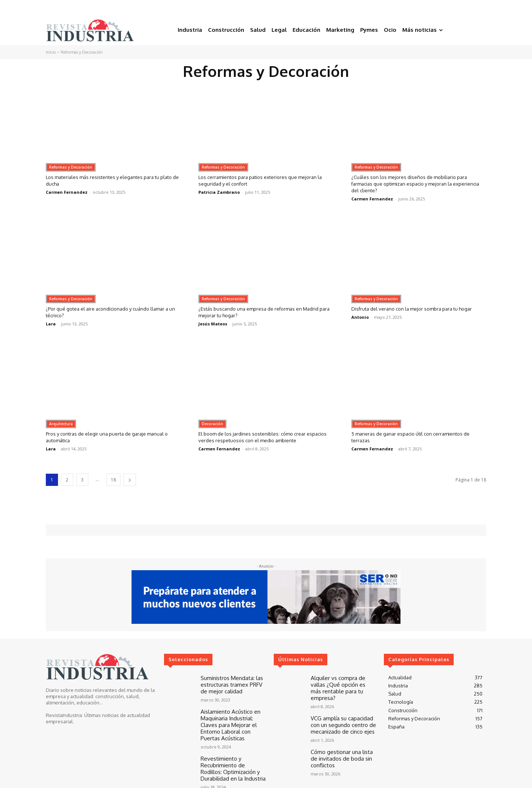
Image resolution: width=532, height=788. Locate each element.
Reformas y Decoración (71, 167)
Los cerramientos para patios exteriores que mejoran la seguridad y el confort (265, 180)
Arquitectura (61, 424)
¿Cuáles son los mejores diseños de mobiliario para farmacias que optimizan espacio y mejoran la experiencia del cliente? (415, 184)
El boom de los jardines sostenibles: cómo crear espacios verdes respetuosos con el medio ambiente (265, 437)
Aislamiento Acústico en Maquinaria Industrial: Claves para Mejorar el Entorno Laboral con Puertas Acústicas (233, 718)
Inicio (51, 52)
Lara (51, 324)
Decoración (212, 424)
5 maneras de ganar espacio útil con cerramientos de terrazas (418, 437)
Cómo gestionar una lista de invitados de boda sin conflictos (342, 747)
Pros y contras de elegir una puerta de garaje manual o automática (112, 437)
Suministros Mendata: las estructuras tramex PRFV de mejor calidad (231, 683)
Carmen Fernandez (67, 192)
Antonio (360, 324)
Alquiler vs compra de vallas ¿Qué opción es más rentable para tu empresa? (344, 683)
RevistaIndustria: (64, 715)
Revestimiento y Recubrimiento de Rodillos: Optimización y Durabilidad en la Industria (231, 755)
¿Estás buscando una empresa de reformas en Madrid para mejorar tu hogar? (265, 312)
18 (113, 480)
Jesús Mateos (213, 324)
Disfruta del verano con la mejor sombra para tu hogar (411, 312)
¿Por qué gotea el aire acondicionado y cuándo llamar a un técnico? (113, 312)
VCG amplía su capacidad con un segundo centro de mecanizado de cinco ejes (343, 715)
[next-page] (130, 480)
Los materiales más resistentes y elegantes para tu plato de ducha (110, 180)
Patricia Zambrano (219, 192)
